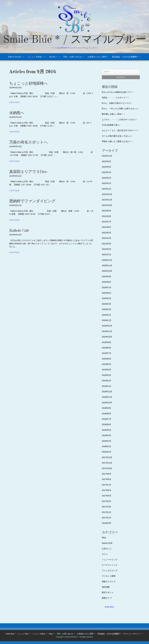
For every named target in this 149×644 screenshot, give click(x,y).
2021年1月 (107, 255)
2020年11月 (107, 266)
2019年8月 (107, 348)
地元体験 (106, 587)
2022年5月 (107, 167)
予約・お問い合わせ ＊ (74, 57)
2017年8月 (107, 479)
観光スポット (108, 592)
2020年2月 (107, 315)
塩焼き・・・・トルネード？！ (116, 98)
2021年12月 (107, 194)
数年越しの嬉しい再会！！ (114, 114)
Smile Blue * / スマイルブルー (75, 40)
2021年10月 (107, 205)
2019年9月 (107, 342)
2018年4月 (107, 435)
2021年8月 (107, 216)
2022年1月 (107, 189)
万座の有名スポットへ (28, 142)
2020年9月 (107, 276)
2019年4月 (107, 370)
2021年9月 (107, 211)
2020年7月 (107, 287)
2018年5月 (107, 430)
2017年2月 (107, 512)
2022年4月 (107, 172)
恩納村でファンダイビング (32, 201)
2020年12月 (107, 260)
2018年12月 (107, 392)
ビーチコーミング (110, 565)
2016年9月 (107, 523)
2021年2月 (107, 249)
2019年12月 (107, 326)
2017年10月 (107, 468)
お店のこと (107, 549)
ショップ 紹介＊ (24, 634)
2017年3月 (107, 507)
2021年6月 (107, 227)
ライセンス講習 (109, 576)
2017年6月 (107, 490)
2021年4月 (107, 238)
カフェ (105, 554)
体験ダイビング (109, 582)
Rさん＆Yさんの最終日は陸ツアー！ (118, 92)
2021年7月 (107, 222)
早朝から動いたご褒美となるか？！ (117, 141)
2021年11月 (107, 200)
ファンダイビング (110, 571)
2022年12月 (107, 156)
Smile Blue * (15, 57)
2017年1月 (107, 518)
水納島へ (17, 113)
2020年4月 (107, 304)
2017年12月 (107, 457)
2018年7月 (107, 419)
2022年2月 (107, 183)
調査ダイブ (107, 598)
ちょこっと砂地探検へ (28, 84)
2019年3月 (107, 375)
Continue (14, 102)
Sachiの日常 (107, 543)
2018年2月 (107, 446)
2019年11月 (107, 331)
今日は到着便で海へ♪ (111, 125)
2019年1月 (107, 386)
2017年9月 (107, 474)
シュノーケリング (110, 560)
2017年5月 (107, 496)
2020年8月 (107, 282)
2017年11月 (107, 463)
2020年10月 (107, 271)
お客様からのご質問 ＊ (98, 57)
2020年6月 (107, 293)
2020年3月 (107, 309)
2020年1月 (107, 320)
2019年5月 (107, 364)
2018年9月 (107, 408)
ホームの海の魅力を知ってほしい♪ (117, 136)
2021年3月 (107, 244)
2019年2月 (107, 381)
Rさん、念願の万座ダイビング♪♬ (116, 103)
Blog (104, 538)
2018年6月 (107, 424)
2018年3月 (107, 441)
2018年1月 (107, 452)
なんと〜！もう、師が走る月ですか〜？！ (120, 130)
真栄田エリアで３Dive (28, 172)
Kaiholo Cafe (19, 231)
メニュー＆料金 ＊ (36, 57)
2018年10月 (107, 403)
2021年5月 (107, 233)
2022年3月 (107, 178)
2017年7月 (107, 485)
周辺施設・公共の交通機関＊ (125, 57)
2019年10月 (107, 337)
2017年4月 (107, 501)
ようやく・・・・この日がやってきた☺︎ (119, 120)
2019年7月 (107, 353)
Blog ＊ (54, 57)
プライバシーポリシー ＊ (133, 634)
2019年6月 (107, 359)
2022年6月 (107, 161)
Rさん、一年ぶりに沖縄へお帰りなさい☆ (120, 109)
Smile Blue (109, 607)
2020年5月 (107, 298)
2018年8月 (107, 414)
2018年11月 (107, 397)
